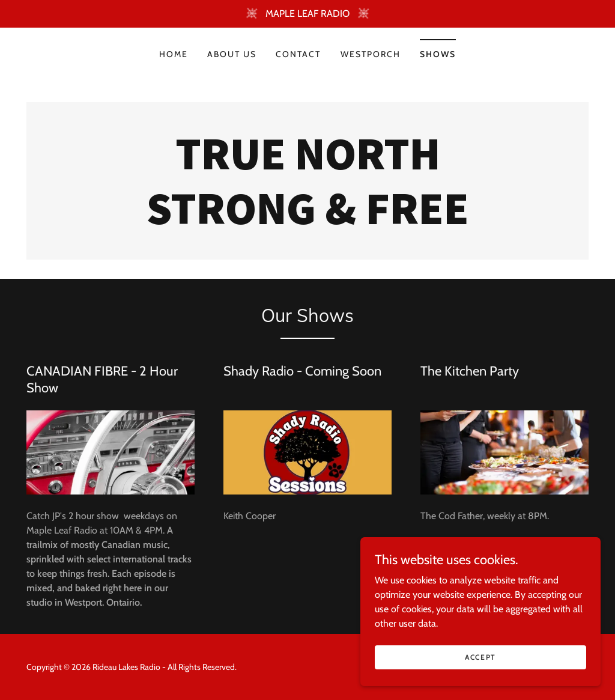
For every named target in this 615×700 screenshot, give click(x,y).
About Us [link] (232, 54)
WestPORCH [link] (371, 54)
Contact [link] (298, 54)
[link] (307, 221)
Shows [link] (438, 54)
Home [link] (174, 54)
